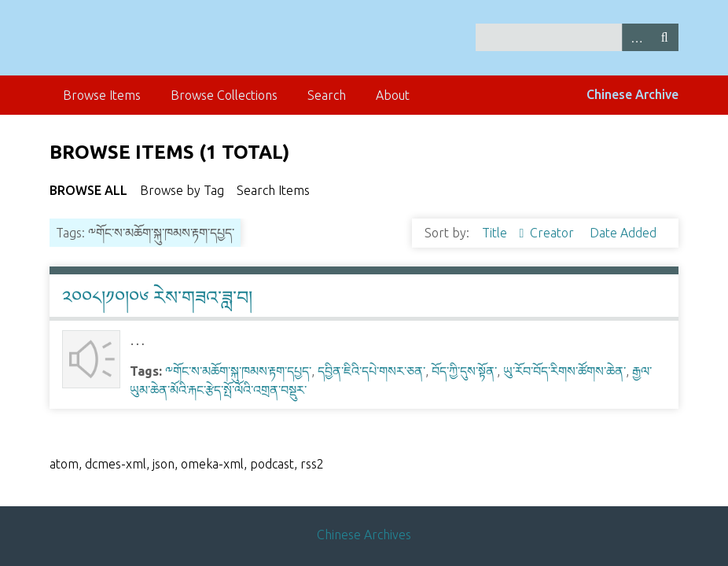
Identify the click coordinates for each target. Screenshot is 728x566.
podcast (272, 464)
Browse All (88, 190)
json (164, 464)
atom (64, 464)
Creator (553, 233)
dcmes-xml (116, 464)
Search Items (273, 190)
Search (664, 37)
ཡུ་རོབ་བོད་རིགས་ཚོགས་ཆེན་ (564, 371)
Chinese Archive (632, 94)
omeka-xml (212, 464)
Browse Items (102, 95)
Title (496, 233)
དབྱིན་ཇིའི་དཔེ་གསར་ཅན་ (371, 371)
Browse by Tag (182, 190)
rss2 (312, 464)
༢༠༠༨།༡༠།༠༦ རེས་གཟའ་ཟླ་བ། (157, 298)
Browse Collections (224, 95)
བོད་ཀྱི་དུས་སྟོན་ (464, 371)
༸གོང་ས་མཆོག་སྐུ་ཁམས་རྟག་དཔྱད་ (238, 371)
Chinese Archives (364, 535)
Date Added (623, 233)
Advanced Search (636, 37)
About (393, 95)
